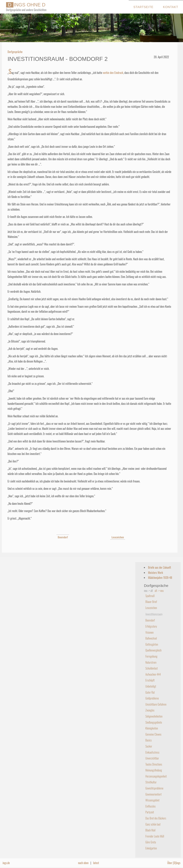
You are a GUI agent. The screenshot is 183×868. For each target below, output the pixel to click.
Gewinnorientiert (153, 794)
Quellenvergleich (153, 650)
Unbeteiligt (151, 686)
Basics (148, 740)
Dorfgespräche (15, 52)
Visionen (149, 632)
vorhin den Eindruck (113, 73)
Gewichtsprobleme (154, 788)
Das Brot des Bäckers (156, 818)
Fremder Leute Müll (155, 836)
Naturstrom (151, 662)
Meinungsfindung (154, 770)
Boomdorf (63, 537)
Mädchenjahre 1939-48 (160, 578)
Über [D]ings (174, 863)
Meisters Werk (155, 573)
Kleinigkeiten (152, 728)
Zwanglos (150, 710)
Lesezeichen (118, 537)
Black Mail (150, 830)
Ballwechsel (151, 638)
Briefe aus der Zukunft (159, 567)
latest (96, 863)
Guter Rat (150, 692)
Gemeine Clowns (153, 734)
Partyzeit (150, 812)
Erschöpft (150, 680)
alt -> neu (159, 591)
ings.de (6, 863)
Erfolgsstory (151, 626)
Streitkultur (151, 782)
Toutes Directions (154, 764)
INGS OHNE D (26, 5)
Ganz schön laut (153, 824)
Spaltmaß (150, 596)
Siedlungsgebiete (154, 722)
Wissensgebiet (152, 800)
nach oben (83, 863)
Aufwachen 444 (153, 674)
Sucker (149, 746)
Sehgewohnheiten (154, 716)
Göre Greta (151, 842)
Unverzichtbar (152, 758)
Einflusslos (150, 806)
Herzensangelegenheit (156, 776)
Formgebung (151, 656)
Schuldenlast (151, 668)
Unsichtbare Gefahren (156, 704)
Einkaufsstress (152, 752)
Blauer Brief (151, 602)
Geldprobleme (152, 698)
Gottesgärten (152, 644)
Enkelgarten (151, 848)
